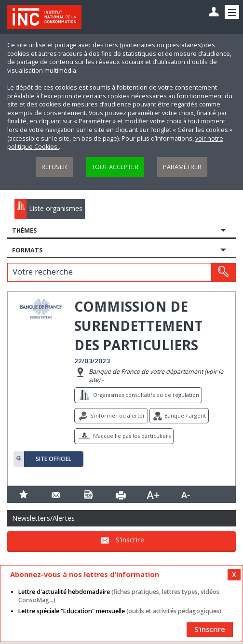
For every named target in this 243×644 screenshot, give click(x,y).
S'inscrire (130, 540)
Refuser (54, 167)
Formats (27, 250)
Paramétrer (182, 167)
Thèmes (24, 230)
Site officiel (54, 459)
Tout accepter (115, 167)
